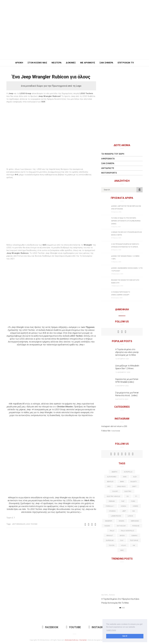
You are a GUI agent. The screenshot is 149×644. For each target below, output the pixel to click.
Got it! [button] (125, 636)
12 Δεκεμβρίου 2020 (123, 372)
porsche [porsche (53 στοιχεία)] (136, 526)
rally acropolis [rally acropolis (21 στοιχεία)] (127, 531)
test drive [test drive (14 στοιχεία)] (134, 540)
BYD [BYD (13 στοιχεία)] (109, 486)
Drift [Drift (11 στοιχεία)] (134, 486)
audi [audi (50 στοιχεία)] (135, 477)
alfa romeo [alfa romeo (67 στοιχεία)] (112, 477)
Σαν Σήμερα (106, 63)
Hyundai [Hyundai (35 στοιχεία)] (112, 511)
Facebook (50, 627)
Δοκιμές (71, 63)
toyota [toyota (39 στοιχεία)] (112, 545)
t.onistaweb (115, 431)
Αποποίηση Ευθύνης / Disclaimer (76, 640)
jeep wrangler (19, 524)
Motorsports (109, 173)
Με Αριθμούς (88, 63)
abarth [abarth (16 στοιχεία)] (114, 472)
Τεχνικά (112, 595)
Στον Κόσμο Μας (37, 63)
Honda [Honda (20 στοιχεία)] (123, 506)
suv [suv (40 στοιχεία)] (122, 540)
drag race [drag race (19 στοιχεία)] (121, 486)
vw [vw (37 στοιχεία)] (134, 545)
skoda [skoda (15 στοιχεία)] (122, 536)
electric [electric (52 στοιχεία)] (128, 491)
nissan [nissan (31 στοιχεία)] (107, 526)
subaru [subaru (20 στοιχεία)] (134, 536)
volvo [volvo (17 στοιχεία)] (123, 545)
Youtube (73, 627)
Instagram (98, 627)
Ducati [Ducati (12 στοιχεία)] (115, 491)
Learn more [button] (111, 630)
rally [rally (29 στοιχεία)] (112, 531)
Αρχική (19, 63)
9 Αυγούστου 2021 (122, 399)
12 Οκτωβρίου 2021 (122, 359)
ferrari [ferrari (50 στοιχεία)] (112, 501)
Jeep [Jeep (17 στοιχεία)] (124, 511)
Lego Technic (32, 524)
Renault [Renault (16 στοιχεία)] (110, 536)
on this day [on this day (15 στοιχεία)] (121, 526)
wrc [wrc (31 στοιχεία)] (122, 550)
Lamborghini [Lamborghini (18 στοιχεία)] (116, 516)
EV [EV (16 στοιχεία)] (128, 496)
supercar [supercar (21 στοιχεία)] (110, 540)
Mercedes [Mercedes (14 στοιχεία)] (135, 521)
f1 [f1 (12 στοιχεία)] (136, 496)
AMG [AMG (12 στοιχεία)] (125, 477)
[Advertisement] (74, 42)
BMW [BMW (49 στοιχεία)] (122, 482)
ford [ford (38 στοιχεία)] (133, 501)
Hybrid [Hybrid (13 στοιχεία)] (135, 506)
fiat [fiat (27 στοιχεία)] (123, 501)
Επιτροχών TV (126, 63)
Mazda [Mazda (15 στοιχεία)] (121, 521)
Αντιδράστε (108, 168)
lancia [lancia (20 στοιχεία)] (130, 516)
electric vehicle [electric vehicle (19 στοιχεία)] (113, 496)
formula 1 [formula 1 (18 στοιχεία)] (110, 506)
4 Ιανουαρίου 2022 (122, 386)
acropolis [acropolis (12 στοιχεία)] (128, 472)
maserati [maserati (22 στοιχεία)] (109, 521)
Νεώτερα (57, 63)
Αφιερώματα (108, 159)
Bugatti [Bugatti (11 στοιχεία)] (134, 482)
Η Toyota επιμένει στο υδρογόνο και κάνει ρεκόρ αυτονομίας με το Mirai (127, 352)
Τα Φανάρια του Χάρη (113, 154)
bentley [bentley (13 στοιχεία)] (110, 482)
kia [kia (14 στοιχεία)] (134, 511)
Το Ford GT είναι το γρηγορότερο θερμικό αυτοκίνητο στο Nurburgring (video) (126, 221)
